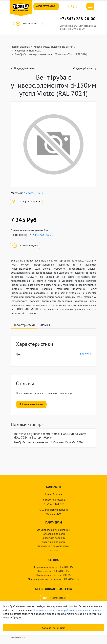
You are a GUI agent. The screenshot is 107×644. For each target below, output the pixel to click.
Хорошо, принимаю (53, 628)
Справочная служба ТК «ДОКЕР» (54, 567)
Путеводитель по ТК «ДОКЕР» (54, 575)
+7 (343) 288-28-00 (78, 19)
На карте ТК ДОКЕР (26, 202)
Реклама (54, 550)
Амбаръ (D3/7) (33, 193)
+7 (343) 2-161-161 (54, 504)
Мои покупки (28, 24)
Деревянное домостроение (53, 546)
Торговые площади (53, 534)
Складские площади (54, 538)
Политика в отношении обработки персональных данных (67, 610)
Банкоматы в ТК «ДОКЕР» (53, 571)
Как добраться (54, 494)
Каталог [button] (46, 6)
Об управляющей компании (53, 530)
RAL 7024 (86, 354)
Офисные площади (54, 542)
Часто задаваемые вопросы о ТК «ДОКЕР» (53, 579)
